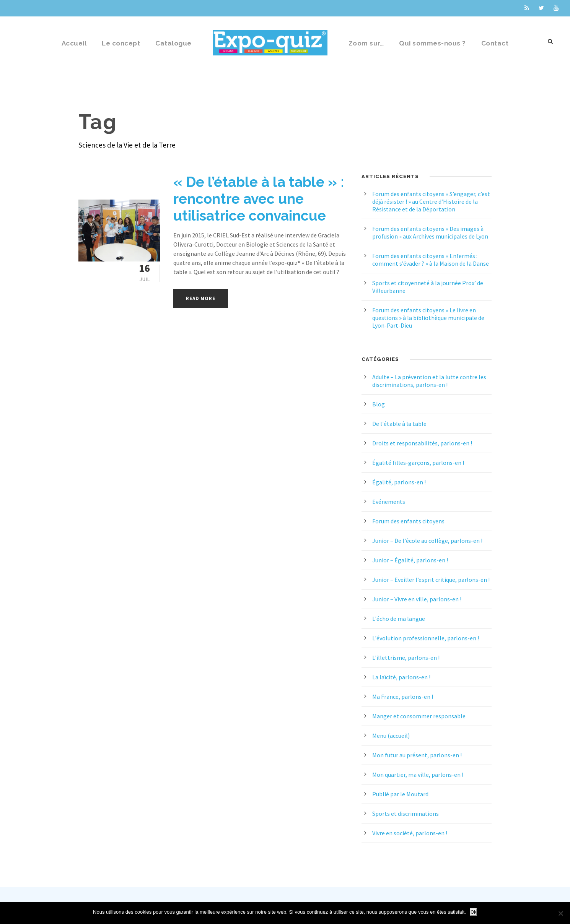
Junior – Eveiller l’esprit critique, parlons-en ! (431, 580)
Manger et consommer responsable (419, 716)
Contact (495, 43)
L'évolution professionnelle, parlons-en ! (426, 638)
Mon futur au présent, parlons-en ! (417, 755)
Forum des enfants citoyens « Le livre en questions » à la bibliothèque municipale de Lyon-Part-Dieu (428, 318)
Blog (379, 404)
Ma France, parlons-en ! (403, 697)
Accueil (74, 43)
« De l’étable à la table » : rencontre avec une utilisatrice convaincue (259, 199)
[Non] (560, 913)
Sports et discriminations (406, 814)
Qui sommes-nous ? (432, 43)
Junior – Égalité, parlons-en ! (410, 560)
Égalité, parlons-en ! (399, 482)
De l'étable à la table (399, 424)
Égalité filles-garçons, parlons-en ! (418, 463)
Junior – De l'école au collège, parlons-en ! (427, 541)
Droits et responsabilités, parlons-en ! (422, 443)
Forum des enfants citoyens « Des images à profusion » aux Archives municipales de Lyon (430, 232)
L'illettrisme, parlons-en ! (406, 658)
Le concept (121, 43)
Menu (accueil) (391, 736)
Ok (473, 912)
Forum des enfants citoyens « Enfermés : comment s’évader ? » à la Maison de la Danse (431, 260)
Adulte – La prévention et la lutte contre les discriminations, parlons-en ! (429, 381)
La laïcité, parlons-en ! (401, 677)
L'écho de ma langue (399, 619)
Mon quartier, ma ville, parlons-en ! (418, 775)
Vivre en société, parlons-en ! (410, 833)
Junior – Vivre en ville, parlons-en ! (417, 599)
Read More (200, 298)
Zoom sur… (366, 43)
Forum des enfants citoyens (408, 521)
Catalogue (173, 43)
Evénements (389, 502)
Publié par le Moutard (400, 794)
